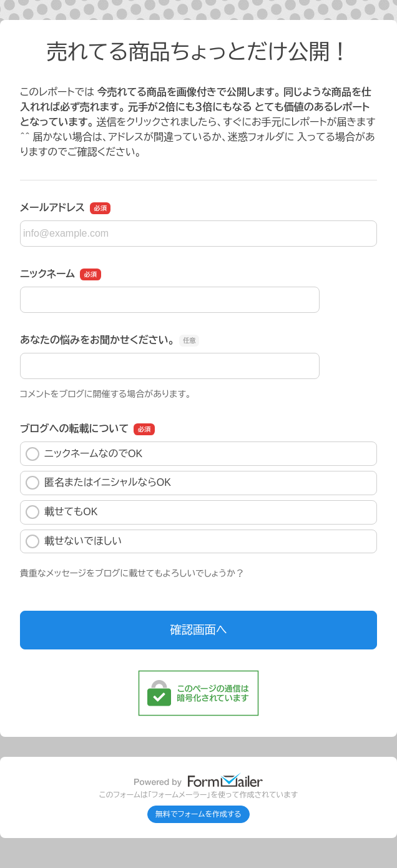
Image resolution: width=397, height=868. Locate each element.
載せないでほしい (74, 541)
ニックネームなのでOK (84, 454)
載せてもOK (61, 512)
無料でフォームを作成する (198, 814)
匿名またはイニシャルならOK (98, 483)
